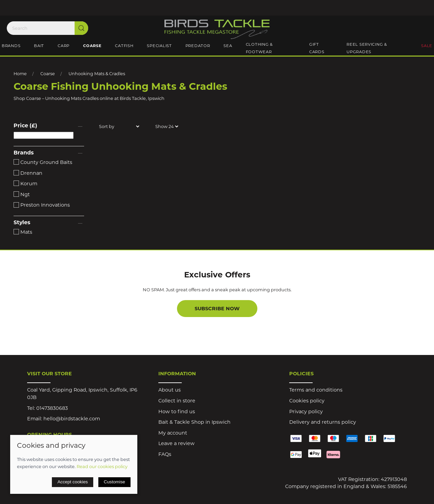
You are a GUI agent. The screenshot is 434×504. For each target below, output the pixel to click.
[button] (49, 126)
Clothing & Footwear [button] (259, 48)
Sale (427, 46)
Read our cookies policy (102, 466)
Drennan (28, 173)
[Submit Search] (81, 28)
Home (20, 74)
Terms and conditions (316, 390)
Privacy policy (306, 412)
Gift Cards (317, 48)
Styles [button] (22, 223)
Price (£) (25, 125)
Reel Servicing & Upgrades (367, 48)
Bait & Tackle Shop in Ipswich (194, 422)
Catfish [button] (124, 46)
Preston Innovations (42, 205)
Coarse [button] (92, 46)
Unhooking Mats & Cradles (97, 74)
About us (170, 390)
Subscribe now (217, 309)
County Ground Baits (43, 162)
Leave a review (176, 443)
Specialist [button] (159, 46)
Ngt (22, 194)
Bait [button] (39, 46)
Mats (23, 232)
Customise (114, 482)
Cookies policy (307, 401)
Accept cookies (73, 482)
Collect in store (177, 401)
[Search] (47, 28)
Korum (25, 184)
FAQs (165, 454)
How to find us (177, 412)
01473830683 (52, 408)
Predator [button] (198, 46)
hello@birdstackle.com (72, 419)
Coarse (48, 74)
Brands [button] (11, 46)
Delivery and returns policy (323, 422)
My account (173, 433)
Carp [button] (64, 46)
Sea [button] (228, 46)
